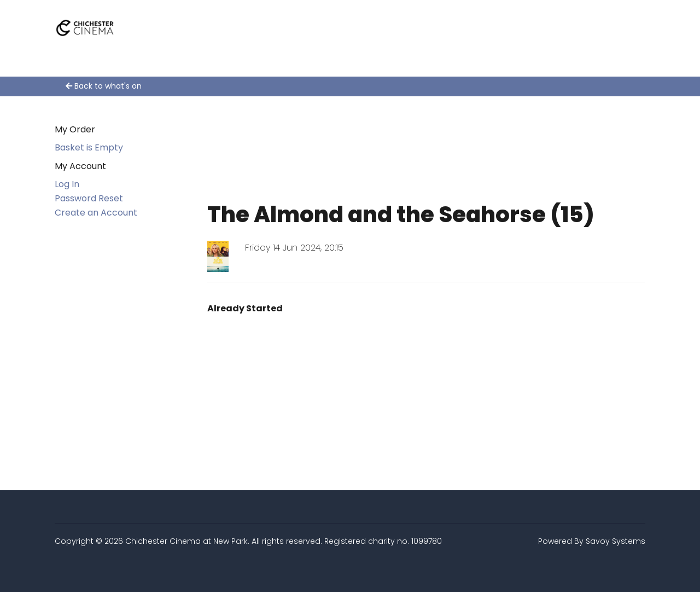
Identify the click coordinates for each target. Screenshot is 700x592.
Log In (67, 184)
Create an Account (96, 213)
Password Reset (89, 198)
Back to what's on (104, 86)
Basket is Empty (89, 147)
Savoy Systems (616, 541)
